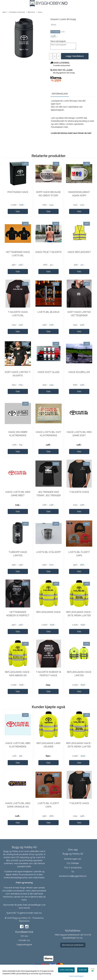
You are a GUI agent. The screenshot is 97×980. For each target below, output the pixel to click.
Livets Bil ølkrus (48, 312)
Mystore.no (24, 921)
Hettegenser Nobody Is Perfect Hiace (18, 615)
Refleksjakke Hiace (48, 612)
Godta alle (83, 970)
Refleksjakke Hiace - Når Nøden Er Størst (18, 675)
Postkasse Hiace (18, 192)
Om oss (24, 936)
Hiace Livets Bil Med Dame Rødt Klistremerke (18, 495)
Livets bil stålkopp (48, 552)
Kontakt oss (24, 940)
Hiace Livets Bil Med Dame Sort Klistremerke (79, 435)
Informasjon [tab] (60, 94)
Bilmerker (31, 12)
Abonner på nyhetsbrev (73, 945)
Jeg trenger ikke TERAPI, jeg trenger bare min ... (48, 495)
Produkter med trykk (16, 12)
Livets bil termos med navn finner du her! (71, 133)
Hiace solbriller (79, 372)
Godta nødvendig (66, 970)
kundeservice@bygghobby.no (73, 876)
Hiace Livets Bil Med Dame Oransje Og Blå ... (18, 807)
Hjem (5, 12)
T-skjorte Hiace (79, 492)
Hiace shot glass (48, 372)
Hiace (39, 12)
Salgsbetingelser (24, 945)
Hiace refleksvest (79, 252)
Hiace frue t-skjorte (48, 252)
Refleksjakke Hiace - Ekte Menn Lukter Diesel (79, 615)
